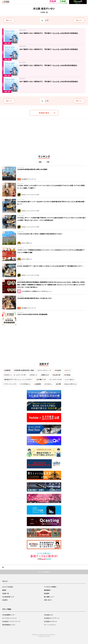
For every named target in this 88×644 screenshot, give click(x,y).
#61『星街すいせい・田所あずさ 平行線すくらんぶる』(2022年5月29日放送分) (49, 81)
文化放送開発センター (9, 615)
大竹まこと (34, 375)
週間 (40, 162)
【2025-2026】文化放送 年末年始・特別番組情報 (32, 314)
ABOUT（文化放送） (8, 587)
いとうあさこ (70, 379)
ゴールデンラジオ (56, 379)
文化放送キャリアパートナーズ (11, 621)
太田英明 (38, 384)
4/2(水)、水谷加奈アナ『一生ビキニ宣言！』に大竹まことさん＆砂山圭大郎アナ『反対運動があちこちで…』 (51, 266)
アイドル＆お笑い (63, 2)
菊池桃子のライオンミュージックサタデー (19, 379)
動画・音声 (7, 43)
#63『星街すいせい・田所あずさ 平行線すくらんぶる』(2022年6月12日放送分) (49, 49)
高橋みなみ (45, 375)
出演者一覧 (5, 593)
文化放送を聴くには (8, 597)
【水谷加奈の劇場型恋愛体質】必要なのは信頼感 (32, 169)
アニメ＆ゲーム (53, 2)
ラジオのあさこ (26, 384)
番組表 (4, 590)
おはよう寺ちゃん (71, 384)
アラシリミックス (10, 384)
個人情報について (49, 597)
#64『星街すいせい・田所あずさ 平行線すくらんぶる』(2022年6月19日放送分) (49, 33)
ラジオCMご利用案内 (50, 587)
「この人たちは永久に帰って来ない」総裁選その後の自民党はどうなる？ (40, 234)
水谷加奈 (58, 370)
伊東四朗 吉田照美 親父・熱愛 (24, 370)
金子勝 (58, 384)
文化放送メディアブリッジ (52, 618)
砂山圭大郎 (57, 375)
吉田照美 (7, 370)
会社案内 (5, 600)
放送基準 (47, 593)
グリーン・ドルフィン (50, 625)
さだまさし (49, 384)
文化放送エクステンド (50, 621)
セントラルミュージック (9, 618)
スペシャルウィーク (44, 370)
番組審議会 (47, 590)
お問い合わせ (48, 600)
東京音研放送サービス (9, 625)
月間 (48, 162)
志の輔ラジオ (41, 379)
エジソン (68, 370)
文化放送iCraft (48, 615)
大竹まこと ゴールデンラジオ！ (15, 375)
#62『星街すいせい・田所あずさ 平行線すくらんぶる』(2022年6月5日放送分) (48, 65)
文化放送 (67, 375)
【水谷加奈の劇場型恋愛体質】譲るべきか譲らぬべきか (34, 298)
